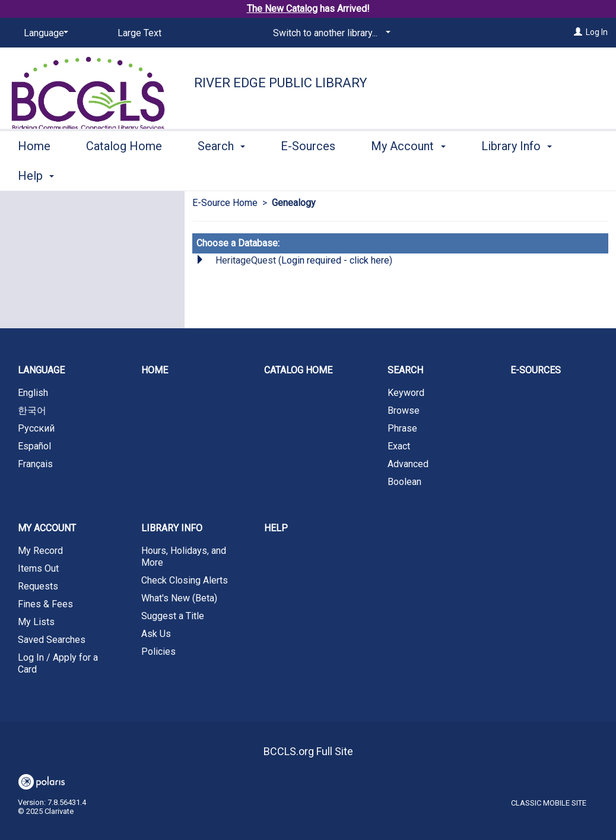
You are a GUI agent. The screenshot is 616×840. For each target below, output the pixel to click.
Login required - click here (335, 260)
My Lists (36, 622)
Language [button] (41, 370)
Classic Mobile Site (549, 803)
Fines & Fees (45, 604)
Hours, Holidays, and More (184, 557)
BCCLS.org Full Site (308, 751)
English (33, 393)
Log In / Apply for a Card (58, 663)
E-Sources (308, 174)
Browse (404, 411)
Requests (38, 586)
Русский (36, 428)
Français (35, 464)
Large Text (139, 33)
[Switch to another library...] (330, 33)
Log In (597, 32)
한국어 (32, 411)
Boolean (404, 482)
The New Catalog (282, 9)
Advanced (408, 464)
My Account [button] (408, 174)
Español (34, 446)
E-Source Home (225, 203)
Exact (399, 446)
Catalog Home (124, 174)
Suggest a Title (173, 616)
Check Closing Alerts (185, 580)
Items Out (38, 568)
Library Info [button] (172, 528)
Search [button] (221, 174)
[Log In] (578, 32)
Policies (158, 652)
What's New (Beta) (179, 598)
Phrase (402, 428)
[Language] (44, 33)
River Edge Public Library (281, 83)
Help (276, 528)
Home (34, 174)
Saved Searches (52, 640)
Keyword (406, 393)
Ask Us (156, 634)
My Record (40, 551)
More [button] (505, 176)
